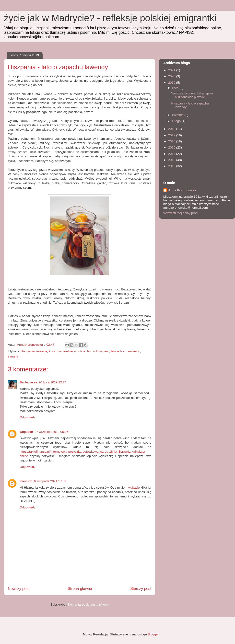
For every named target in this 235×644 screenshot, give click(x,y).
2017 (172, 135)
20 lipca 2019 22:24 (53, 382)
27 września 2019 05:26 (51, 432)
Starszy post (141, 589)
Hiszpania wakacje (34, 351)
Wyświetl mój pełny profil (181, 213)
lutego (177, 121)
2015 (172, 147)
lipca (176, 88)
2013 (172, 160)
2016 (172, 141)
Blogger (153, 634)
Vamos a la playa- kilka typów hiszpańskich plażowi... (192, 95)
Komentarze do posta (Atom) (88, 604)
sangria (13, 356)
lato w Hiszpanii (98, 351)
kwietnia (178, 115)
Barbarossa (28, 382)
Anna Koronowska (182, 190)
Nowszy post (19, 589)
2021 (172, 70)
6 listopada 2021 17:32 (50, 481)
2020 (172, 76)
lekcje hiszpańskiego (125, 351)
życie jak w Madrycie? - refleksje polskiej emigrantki (110, 18)
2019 (172, 83)
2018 (172, 129)
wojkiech (26, 432)
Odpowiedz (28, 417)
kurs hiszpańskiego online (67, 351)
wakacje (134, 488)
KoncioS (26, 481)
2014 (172, 154)
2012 (172, 166)
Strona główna (80, 589)
